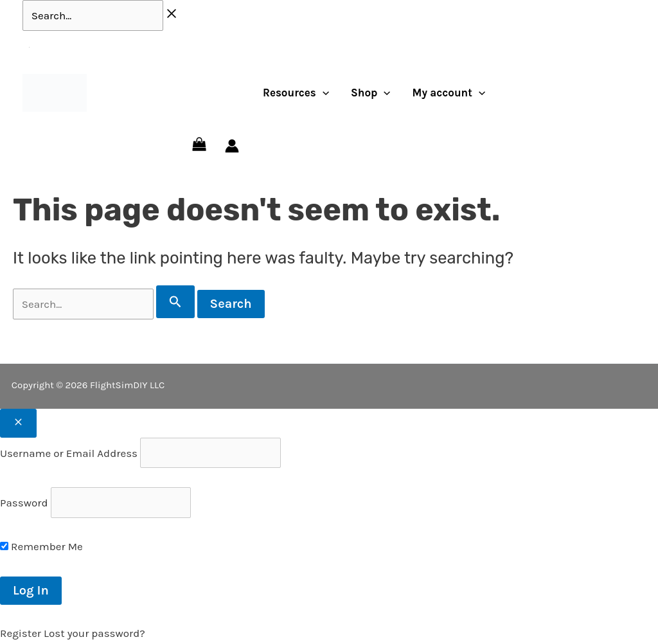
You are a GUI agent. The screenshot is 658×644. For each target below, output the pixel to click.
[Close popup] (18, 423)
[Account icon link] (232, 146)
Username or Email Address (69, 453)
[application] (323, 93)
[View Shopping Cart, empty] (199, 146)
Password (24, 503)
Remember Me (41, 546)
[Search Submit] (175, 302)
